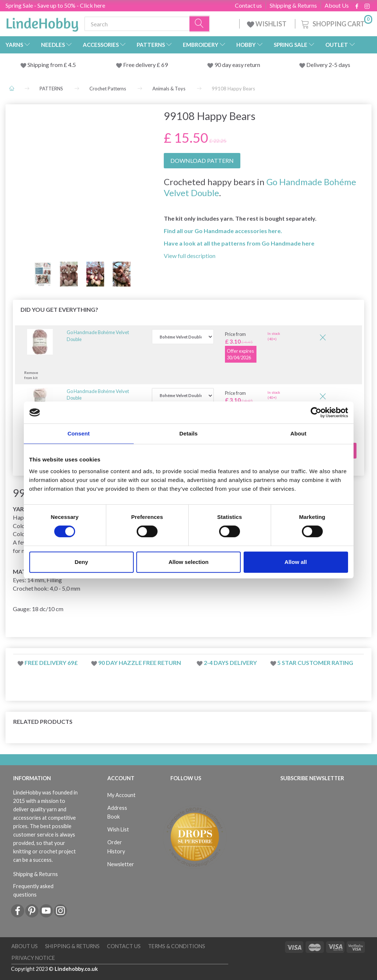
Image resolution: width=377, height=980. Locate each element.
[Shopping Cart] (336, 23)
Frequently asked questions (33, 890)
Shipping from (46, 65)
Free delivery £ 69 (145, 65)
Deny (82, 562)
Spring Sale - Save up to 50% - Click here (55, 5)
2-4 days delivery (230, 663)
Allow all (296, 562)
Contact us (248, 5)
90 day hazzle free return (140, 663)
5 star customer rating (315, 663)
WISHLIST (267, 24)
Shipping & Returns (293, 5)
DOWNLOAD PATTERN (202, 160)
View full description (190, 256)
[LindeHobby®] (42, 22)
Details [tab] (189, 433)
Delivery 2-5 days (328, 65)
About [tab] (299, 433)
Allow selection (188, 562)
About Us (337, 5)
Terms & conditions (177, 946)
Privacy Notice (33, 958)
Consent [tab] (79, 433)
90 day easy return (237, 65)
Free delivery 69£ (51, 663)
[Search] (200, 24)
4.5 (71, 65)
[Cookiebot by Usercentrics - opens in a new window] (316, 412)
